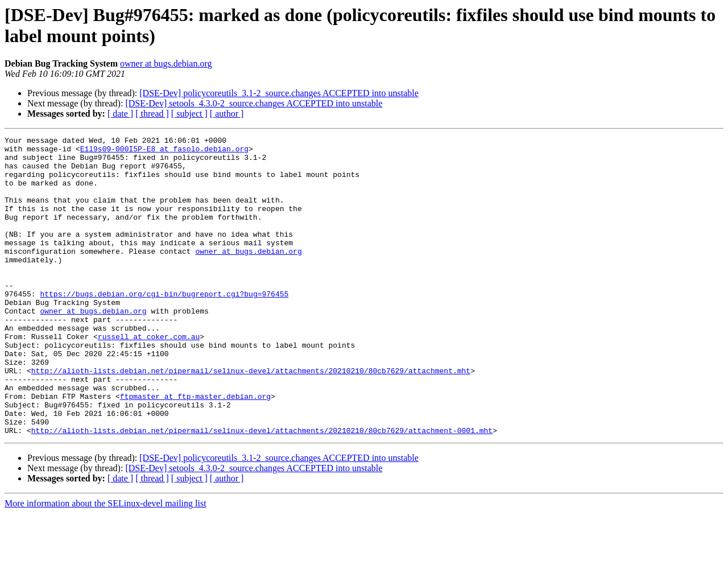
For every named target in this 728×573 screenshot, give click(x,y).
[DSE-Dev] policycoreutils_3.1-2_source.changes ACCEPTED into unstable (279, 93)
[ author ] (227, 114)
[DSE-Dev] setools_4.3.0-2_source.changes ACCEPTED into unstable (254, 103)
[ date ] (120, 114)
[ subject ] (189, 114)
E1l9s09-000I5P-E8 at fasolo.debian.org (164, 152)
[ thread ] (152, 114)
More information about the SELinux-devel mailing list (106, 563)
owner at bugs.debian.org (166, 63)
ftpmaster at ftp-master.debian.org (195, 449)
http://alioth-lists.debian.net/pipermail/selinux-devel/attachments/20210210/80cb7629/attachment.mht (251, 418)
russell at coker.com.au (149, 377)
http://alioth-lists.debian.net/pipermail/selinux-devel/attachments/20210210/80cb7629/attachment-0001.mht (262, 490)
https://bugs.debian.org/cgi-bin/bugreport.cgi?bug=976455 (164, 326)
